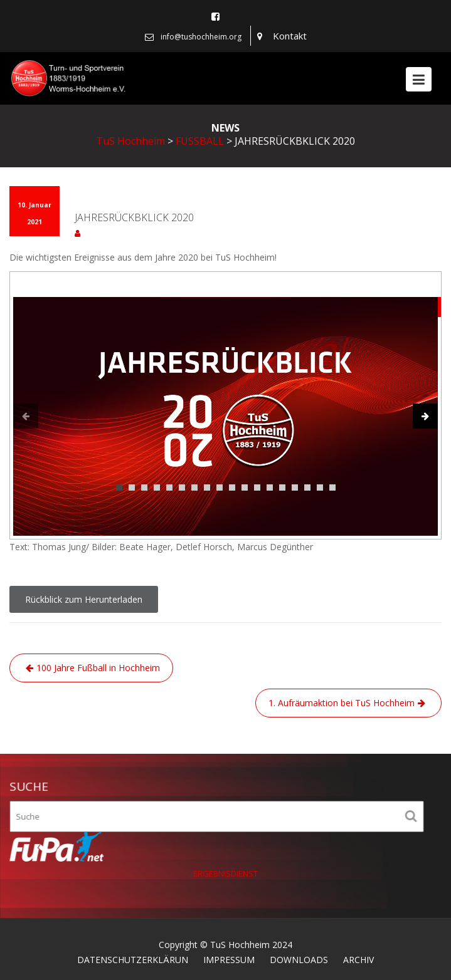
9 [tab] (220, 487)
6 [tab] (182, 487)
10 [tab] (232, 487)
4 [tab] (157, 487)
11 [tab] (245, 487)
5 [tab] (169, 487)
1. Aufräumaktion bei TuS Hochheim (342, 703)
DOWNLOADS (299, 960)
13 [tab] (270, 487)
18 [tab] (332, 487)
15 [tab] (295, 487)
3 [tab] (144, 487)
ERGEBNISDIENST (226, 873)
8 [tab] (207, 487)
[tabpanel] (225, 416)
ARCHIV (358, 960)
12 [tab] (257, 487)
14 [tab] (282, 487)
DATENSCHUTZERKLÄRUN (133, 960)
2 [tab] (132, 487)
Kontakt (290, 36)
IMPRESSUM (229, 960)
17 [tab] (320, 487)
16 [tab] (307, 487)
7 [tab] (194, 487)
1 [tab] (119, 487)
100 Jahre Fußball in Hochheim (98, 668)
